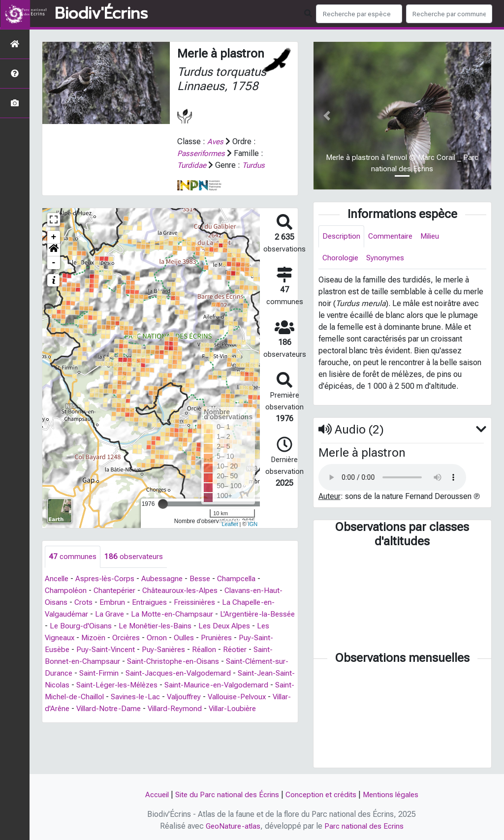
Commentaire (393, 236)
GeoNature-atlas (232, 826)
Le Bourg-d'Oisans (109, 626)
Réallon (231, 650)
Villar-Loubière (109, 721)
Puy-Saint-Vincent (128, 650)
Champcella (244, 579)
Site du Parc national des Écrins (224, 794)
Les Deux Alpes (258, 626)
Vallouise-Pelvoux (76, 709)
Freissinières (198, 603)
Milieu (435, 236)
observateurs (135, 557)
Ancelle (58, 579)
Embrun (113, 603)
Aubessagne (167, 579)
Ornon (177, 638)
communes (73, 557)
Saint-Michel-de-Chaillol (140, 697)
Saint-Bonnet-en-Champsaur (93, 662)
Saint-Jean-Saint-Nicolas (88, 685)
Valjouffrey (266, 697)
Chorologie (341, 259)
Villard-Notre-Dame (200, 709)
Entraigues (151, 603)
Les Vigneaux (68, 638)
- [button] (54, 263)
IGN (253, 524)
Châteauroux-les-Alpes (186, 591)
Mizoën (111, 638)
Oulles (205, 638)
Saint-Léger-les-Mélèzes (181, 685)
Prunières (239, 638)
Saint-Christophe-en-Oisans (196, 662)
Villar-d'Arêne (137, 709)
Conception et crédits (322, 794)
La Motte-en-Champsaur (175, 614)
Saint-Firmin (146, 673)
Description (342, 236)
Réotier (263, 650)
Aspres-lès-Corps (108, 579)
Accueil (151, 794)
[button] (54, 250)
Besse (206, 579)
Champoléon (66, 591)
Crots (84, 603)
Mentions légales (396, 794)
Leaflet (230, 524)
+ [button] (54, 237)
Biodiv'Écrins (101, 14)
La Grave (111, 614)
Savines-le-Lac (215, 697)
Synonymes (388, 259)
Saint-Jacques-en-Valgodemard (229, 673)
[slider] (163, 504)
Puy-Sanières (189, 650)
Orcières (146, 638)
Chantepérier (117, 591)
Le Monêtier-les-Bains (186, 626)
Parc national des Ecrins (365, 826)
